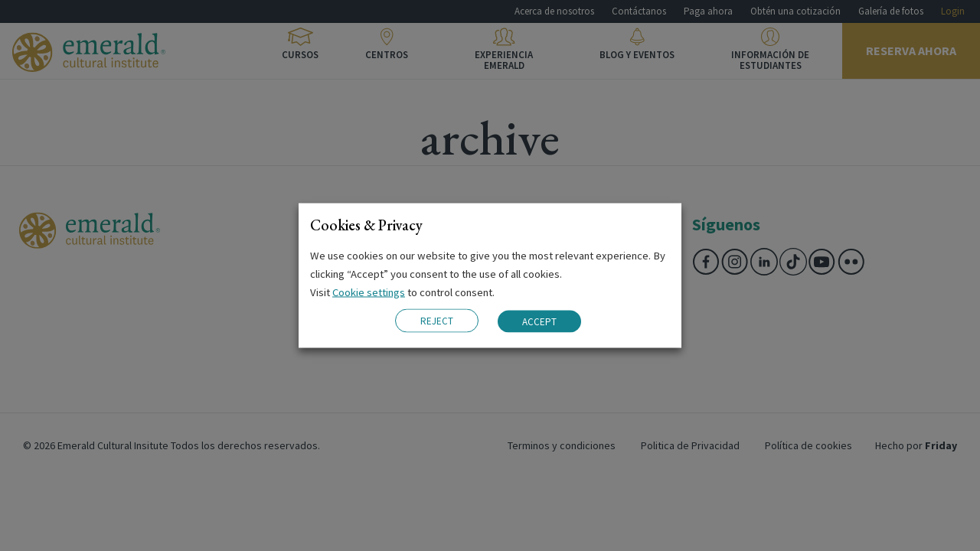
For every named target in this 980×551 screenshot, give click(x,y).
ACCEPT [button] (539, 321)
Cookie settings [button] (369, 292)
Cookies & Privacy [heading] (366, 225)
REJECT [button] (437, 321)
